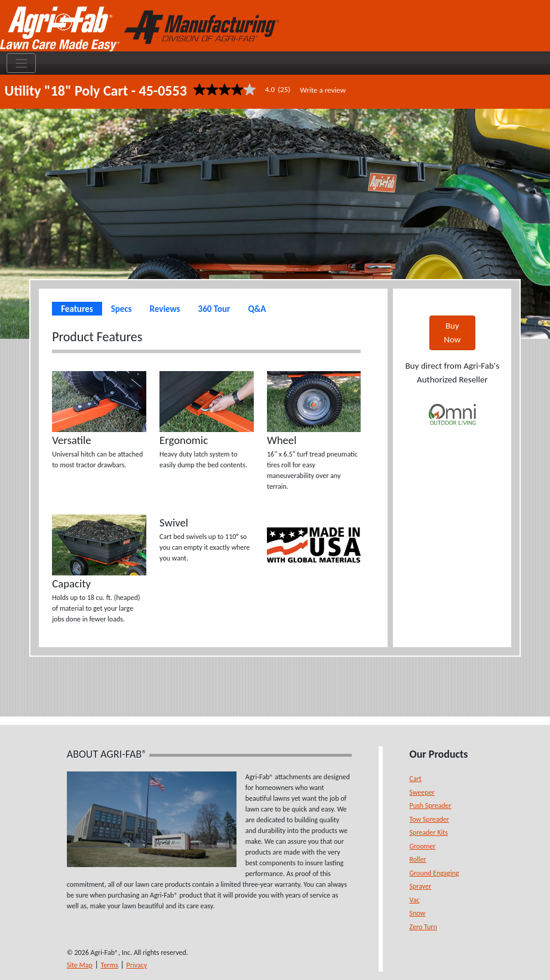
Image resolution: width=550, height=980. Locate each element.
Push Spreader (431, 806)
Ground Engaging (434, 873)
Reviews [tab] (165, 309)
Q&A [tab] (257, 309)
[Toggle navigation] (21, 63)
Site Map (80, 965)
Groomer (423, 846)
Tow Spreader (429, 819)
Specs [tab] (122, 309)
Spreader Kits (429, 832)
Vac (415, 900)
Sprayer (421, 886)
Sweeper (422, 792)
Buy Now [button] (452, 333)
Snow (418, 913)
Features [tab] (77, 309)
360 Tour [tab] (214, 309)
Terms (110, 965)
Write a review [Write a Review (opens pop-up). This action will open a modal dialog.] (323, 90)
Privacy (137, 965)
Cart (416, 779)
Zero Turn (423, 927)
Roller (418, 859)
